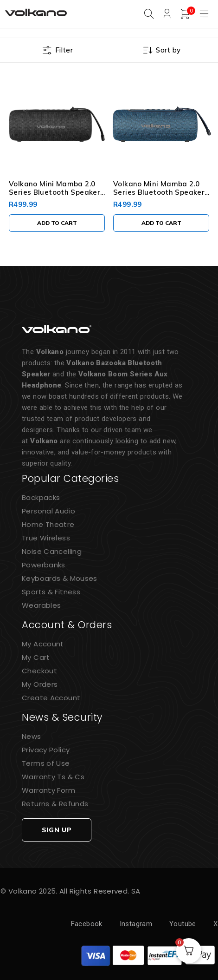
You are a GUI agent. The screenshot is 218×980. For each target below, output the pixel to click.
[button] (57, 223)
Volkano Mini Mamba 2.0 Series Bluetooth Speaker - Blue (159, 192)
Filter (64, 50)
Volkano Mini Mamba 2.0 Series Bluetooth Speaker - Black (54, 192)
